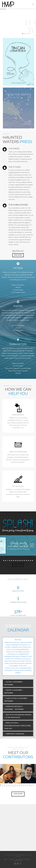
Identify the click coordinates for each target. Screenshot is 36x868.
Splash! (12, 859)
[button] (33, 4)
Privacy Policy (18, 861)
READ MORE (18, 255)
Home (6, 859)
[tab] (18, 683)
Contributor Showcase (23, 859)
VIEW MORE (18, 794)
